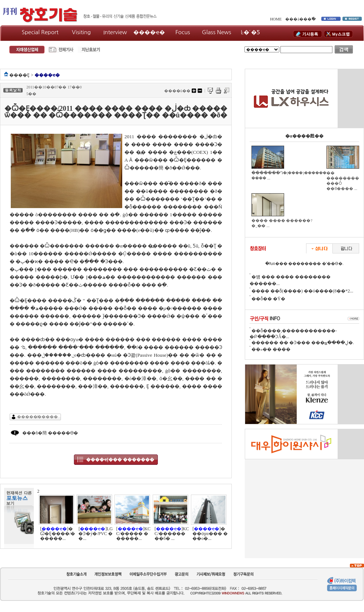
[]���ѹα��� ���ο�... (210, 534)
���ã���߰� (300, 19)
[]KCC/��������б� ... (172, 534)
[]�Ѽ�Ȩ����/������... (58, 534)
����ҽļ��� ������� (120, 460)
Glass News (217, 32)
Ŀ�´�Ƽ (250, 32)
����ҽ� (149, 32)
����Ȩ (19, 75)
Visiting (82, 32)
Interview (115, 32)
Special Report (40, 32)
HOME (276, 19)
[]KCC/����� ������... (134, 534)
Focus (183, 32)
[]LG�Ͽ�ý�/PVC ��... (95, 534)
